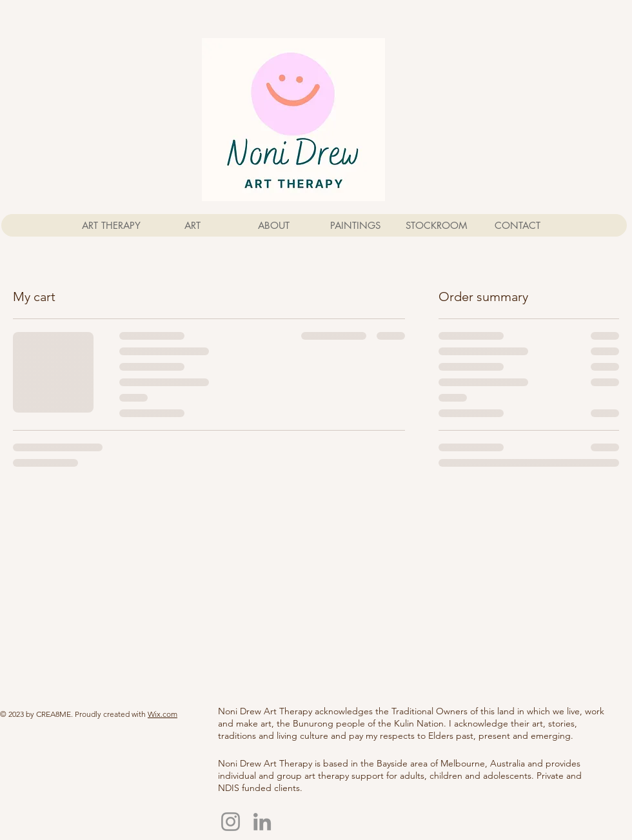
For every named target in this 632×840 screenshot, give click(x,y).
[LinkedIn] (262, 822)
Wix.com (163, 714)
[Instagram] (231, 822)
